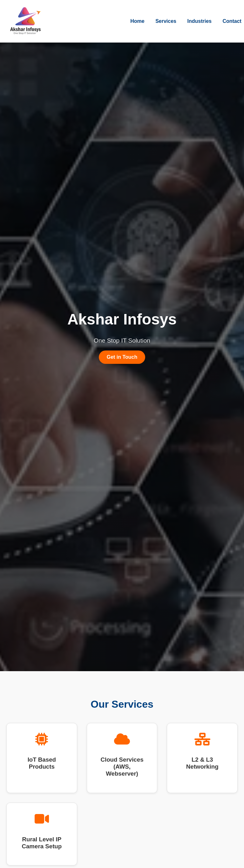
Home (137, 21)
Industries (199, 21)
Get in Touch (122, 357)
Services (166, 21)
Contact (232, 21)
